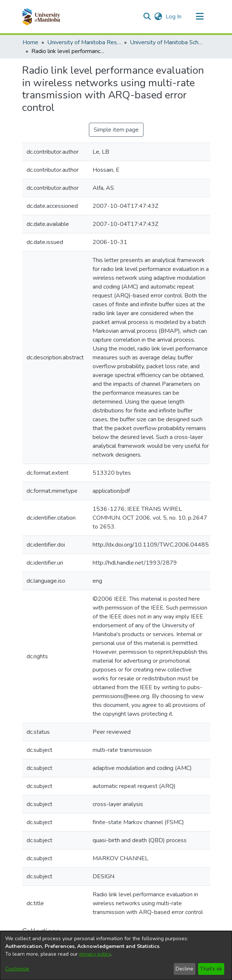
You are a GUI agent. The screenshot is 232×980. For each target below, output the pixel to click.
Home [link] (30, 42)
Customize (17, 969)
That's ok (211, 969)
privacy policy (95, 954)
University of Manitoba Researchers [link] (84, 42)
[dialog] (116, 955)
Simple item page (116, 130)
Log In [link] (174, 17)
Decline (184, 969)
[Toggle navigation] (200, 17)
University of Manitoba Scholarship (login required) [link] (167, 42)
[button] (41, 17)
